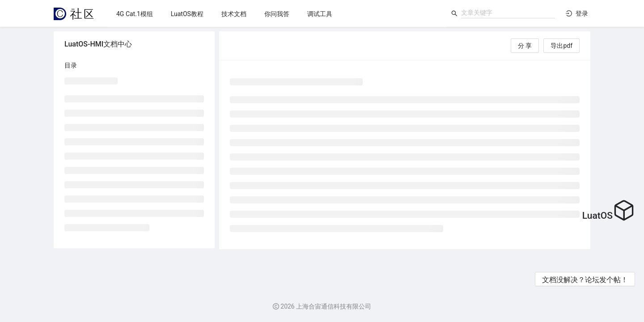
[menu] (277, 14)
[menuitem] (135, 14)
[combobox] (508, 13)
